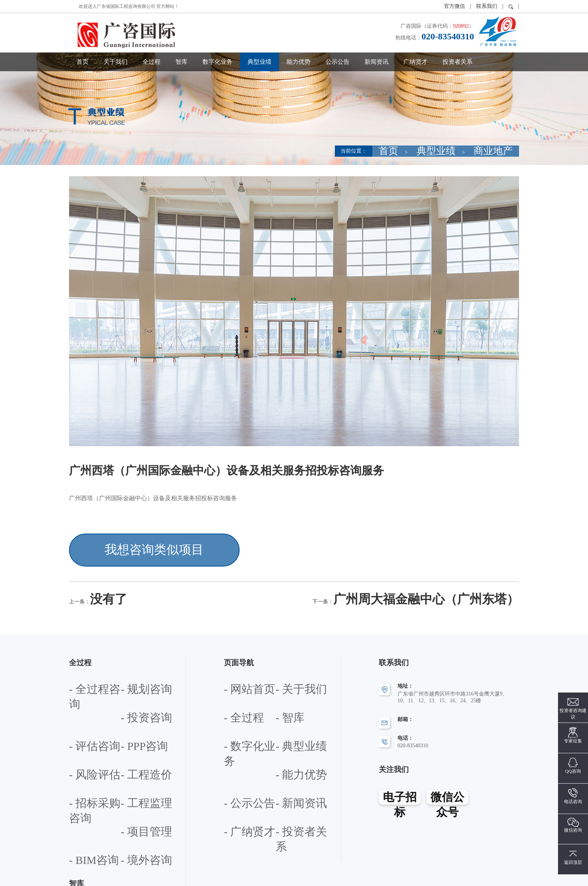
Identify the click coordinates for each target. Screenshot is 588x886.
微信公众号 (448, 776)
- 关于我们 (288, 664)
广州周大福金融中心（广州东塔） (474, 582)
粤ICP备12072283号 (348, 876)
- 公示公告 (288, 725)
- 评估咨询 (133, 684)
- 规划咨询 (133, 664)
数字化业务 (217, 62)
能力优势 (298, 62)
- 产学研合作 (84, 827)
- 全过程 (233, 684)
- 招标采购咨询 (138, 725)
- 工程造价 (81, 725)
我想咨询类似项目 (126, 543)
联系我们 (487, 6)
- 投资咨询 (81, 684)
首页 (82, 62)
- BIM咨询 (81, 765)
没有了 (99, 582)
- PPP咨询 (80, 704)
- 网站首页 (236, 664)
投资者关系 (457, 62)
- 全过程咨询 (84, 664)
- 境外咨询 (133, 765)
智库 (181, 62)
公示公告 (337, 62)
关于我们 (115, 62)
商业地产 (503, 151)
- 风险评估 (133, 704)
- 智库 (282, 684)
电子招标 (399, 776)
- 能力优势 (236, 725)
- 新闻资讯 (236, 745)
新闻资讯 (376, 62)
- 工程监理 (81, 745)
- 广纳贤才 (288, 745)
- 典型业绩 (288, 704)
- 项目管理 (133, 745)
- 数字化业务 (238, 704)
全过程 (151, 62)
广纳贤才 (415, 62)
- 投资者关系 (238, 765)
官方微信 (455, 6)
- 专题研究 (133, 807)
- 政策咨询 (81, 807)
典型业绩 (259, 62)
